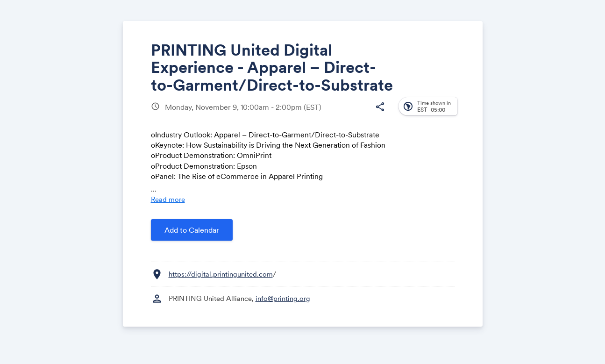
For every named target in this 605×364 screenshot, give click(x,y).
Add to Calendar (192, 230)
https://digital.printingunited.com (221, 274)
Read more (168, 199)
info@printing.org (283, 298)
